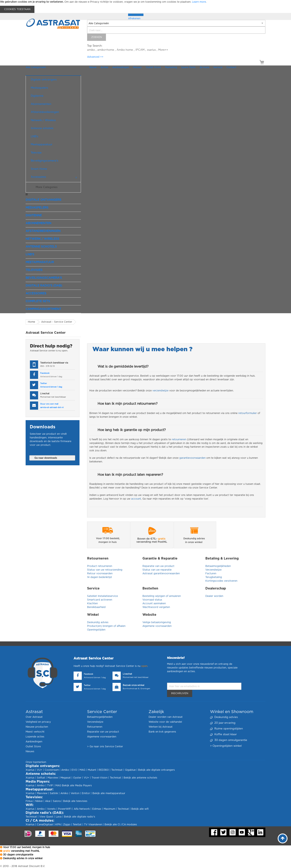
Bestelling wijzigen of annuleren (162, 596)
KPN (58, 824)
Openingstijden (96, 630)
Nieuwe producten (37, 727)
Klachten (92, 603)
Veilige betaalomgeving (157, 622)
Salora (57, 801)
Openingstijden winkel (227, 746)
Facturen (211, 573)
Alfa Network (82, 809)
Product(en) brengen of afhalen (106, 626)
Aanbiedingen (34, 742)
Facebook (45, 373)
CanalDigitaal (45, 824)
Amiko (65, 770)
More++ (163, 50)
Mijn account (136, 15)
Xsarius (30, 770)
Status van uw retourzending (105, 570)
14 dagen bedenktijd (99, 577)
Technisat (117, 770)
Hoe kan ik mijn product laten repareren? (130, 475)
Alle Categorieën (36, 67)
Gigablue (130, 770)
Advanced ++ (95, 57)
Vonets (51, 809)
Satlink (54, 793)
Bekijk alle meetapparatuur (109, 793)
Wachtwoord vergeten (156, 607)
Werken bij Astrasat (161, 727)
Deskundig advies (98, 622)
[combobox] (176, 30)
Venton (75, 793)
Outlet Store (33, 746)
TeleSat (77, 824)
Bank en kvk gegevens (162, 732)
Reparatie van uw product (158, 566)
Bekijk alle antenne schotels (140, 778)
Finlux (29, 801)
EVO (74, 770)
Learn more (199, 2)
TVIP (50, 785)
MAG (82, 770)
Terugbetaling (214, 577)
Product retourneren (100, 566)
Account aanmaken (154, 603)
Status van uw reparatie (157, 570)
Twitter (44, 384)
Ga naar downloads (46, 458)
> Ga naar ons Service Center (105, 746)
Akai (48, 801)
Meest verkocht (35, 732)
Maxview (53, 778)
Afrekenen (134, 18)
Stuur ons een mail (49, 404)
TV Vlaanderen (93, 824)
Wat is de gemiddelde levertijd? (123, 367)
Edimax (97, 809)
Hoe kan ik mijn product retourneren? (128, 404)
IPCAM (140, 50)
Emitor (86, 793)
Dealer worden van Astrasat (166, 717)
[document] (145, 6)
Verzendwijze (213, 570)
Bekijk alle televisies (75, 801)
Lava (59, 817)
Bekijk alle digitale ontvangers (156, 770)
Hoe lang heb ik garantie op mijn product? (132, 430)
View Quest (46, 817)
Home (31, 322)
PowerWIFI (65, 809)
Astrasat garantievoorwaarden (161, 573)
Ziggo (67, 824)
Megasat (66, 778)
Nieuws (30, 751)
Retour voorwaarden (100, 573)
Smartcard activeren (100, 600)
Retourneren (95, 727)
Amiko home (125, 50)
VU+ (40, 770)
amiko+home (106, 50)
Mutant (92, 770)
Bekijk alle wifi (140, 809)
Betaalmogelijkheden (218, 566)
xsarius (151, 50)
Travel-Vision (99, 778)
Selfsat (41, 778)
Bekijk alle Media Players (77, 785)
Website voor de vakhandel (165, 722)
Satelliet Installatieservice (102, 596)
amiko (91, 50)
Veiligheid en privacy (38, 722)
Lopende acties (35, 737)
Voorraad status (152, 600)
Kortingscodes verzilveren (221, 581)
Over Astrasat (34, 717)
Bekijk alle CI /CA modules (121, 824)
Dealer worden (214, 596)
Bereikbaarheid (96, 607)
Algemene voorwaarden (157, 626)
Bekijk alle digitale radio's (80, 817)
